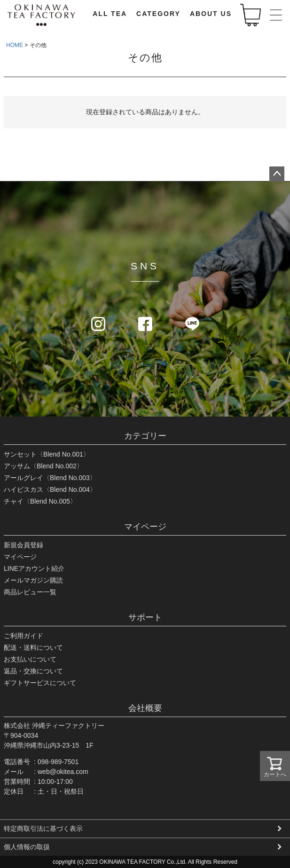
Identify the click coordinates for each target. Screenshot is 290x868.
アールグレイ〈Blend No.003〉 (50, 478)
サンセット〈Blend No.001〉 (47, 454)
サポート (145, 617)
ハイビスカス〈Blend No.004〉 (50, 489)
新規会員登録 (24, 545)
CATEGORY (158, 14)
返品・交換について (33, 671)
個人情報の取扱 (27, 847)
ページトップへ (277, 174)
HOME (15, 45)
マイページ (145, 527)
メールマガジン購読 (33, 580)
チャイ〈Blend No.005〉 (40, 501)
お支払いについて (30, 659)
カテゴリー (145, 436)
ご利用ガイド (24, 636)
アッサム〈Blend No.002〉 (43, 466)
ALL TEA (110, 14)
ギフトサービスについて (40, 683)
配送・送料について (33, 647)
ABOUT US (211, 14)
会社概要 (145, 708)
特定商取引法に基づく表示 (43, 829)
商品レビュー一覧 (30, 592)
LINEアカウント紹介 (34, 568)
